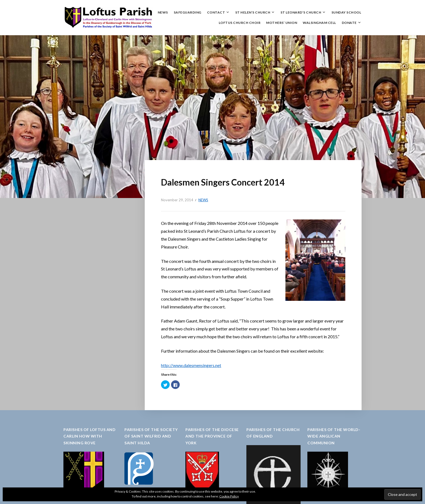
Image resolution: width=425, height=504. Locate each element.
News (163, 12)
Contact (216, 12)
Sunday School (346, 12)
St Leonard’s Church (301, 12)
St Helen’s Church (253, 12)
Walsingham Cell (319, 23)
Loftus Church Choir (240, 23)
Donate (349, 23)
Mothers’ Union (282, 23)
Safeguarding (188, 12)
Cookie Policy (229, 496)
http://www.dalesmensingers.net (191, 365)
